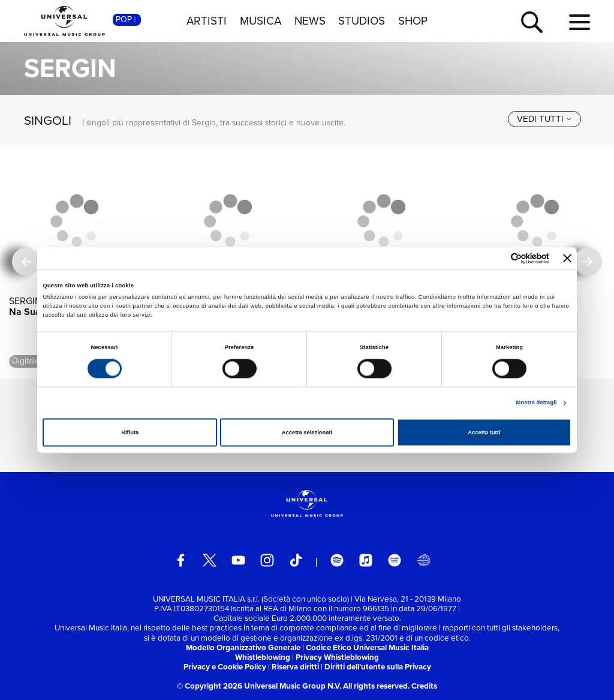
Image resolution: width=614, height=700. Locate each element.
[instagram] (267, 561)
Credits (424, 686)
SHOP (413, 21)
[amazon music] (395, 561)
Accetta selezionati (307, 432)
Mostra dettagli (537, 403)
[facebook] (181, 561)
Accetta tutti (484, 432)
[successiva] (588, 262)
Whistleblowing (263, 657)
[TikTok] (296, 561)
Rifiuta (130, 432)
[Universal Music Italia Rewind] (424, 561)
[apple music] (366, 561)
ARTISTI (207, 21)
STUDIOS (362, 21)
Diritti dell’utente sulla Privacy (378, 667)
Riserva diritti (295, 667)
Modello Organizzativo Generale (243, 648)
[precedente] (26, 262)
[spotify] (337, 561)
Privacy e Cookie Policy (225, 667)
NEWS (310, 21)
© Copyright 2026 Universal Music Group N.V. (259, 686)
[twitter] (210, 561)
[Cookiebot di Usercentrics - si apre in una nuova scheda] (497, 258)
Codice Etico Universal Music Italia (367, 648)
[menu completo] (580, 23)
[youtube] (238, 561)
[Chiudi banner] (567, 259)
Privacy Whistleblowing (337, 657)
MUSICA (261, 21)
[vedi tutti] (544, 119)
